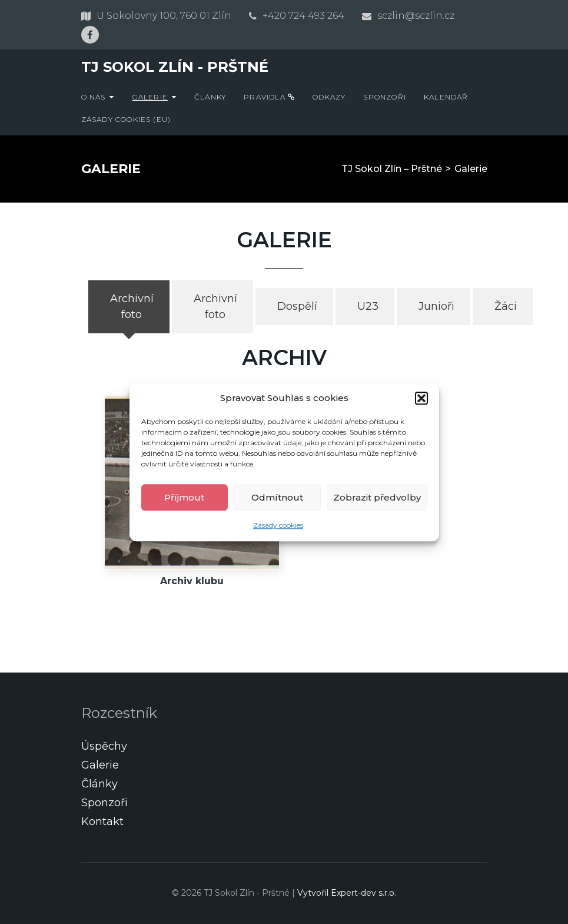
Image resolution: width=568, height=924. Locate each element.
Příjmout (184, 497)
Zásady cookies (278, 525)
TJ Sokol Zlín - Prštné (175, 67)
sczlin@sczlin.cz (416, 16)
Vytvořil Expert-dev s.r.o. (347, 893)
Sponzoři (385, 97)
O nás (94, 97)
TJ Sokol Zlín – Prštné (392, 169)
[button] (421, 398)
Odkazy (329, 97)
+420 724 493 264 (303, 16)
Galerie (150, 97)
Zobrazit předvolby (377, 497)
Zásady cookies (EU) (126, 119)
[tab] (129, 307)
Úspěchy (104, 746)
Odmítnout (277, 497)
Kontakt (102, 822)
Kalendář (446, 97)
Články (210, 97)
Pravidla (269, 97)
